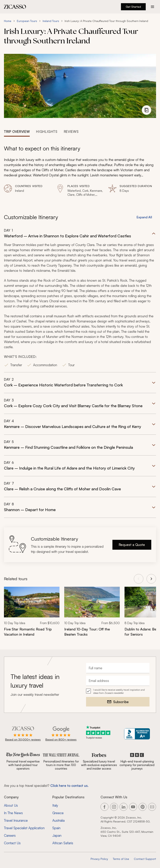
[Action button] (152, 7)
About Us (11, 805)
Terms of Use (121, 859)
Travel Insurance (16, 820)
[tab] (17, 131)
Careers (10, 835)
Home (8, 21)
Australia (58, 820)
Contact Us (12, 843)
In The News (13, 813)
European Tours (27, 21)
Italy (55, 805)
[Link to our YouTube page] (133, 807)
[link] (32, 614)
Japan (57, 835)
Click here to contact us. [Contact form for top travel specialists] (69, 786)
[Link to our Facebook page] (104, 807)
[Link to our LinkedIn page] (124, 807)
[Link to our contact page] (152, 807)
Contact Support (145, 859)
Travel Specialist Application (24, 828)
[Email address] (118, 681)
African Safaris (63, 843)
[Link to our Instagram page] (114, 807)
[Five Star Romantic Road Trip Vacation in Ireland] (32, 632)
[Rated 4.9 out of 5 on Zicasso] (23, 734)
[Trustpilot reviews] (99, 732)
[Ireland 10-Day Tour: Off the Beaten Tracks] (92, 632)
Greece (58, 813)
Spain (56, 828)
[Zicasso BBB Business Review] (137, 734)
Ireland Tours (51, 21)
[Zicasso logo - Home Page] (15, 7)
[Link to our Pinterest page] (143, 807)
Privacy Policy (99, 859)
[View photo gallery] (147, 110)
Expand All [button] (144, 217)
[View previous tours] (139, 579)
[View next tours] (151, 579)
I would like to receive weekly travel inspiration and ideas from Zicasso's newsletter (119, 691)
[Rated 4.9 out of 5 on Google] (61, 734)
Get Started (133, 7)
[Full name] (118, 668)
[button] (80, 300)
